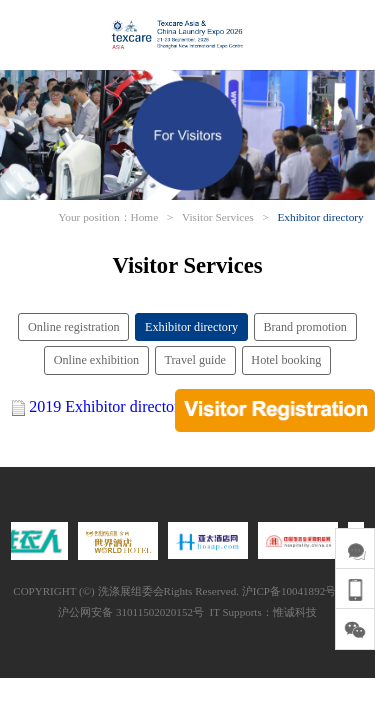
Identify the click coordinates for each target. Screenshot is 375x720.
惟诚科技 (295, 612)
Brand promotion (305, 327)
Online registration (74, 327)
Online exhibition (97, 360)
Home (145, 217)
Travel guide (195, 360)
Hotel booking (286, 360)
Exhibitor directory (320, 217)
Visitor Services (218, 217)
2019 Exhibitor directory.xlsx (123, 406)
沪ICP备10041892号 (289, 591)
